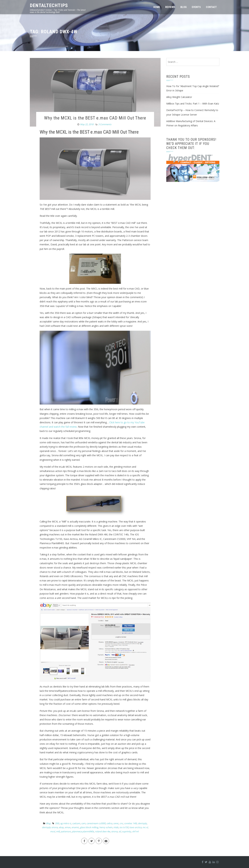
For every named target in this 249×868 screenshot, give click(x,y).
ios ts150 (124, 827)
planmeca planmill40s (83, 831)
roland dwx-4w (103, 831)
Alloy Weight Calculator (179, 97)
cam (83, 823)
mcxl (53, 831)
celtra (109, 823)
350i (57, 823)
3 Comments (105, 124)
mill (58, 831)
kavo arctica (135, 827)
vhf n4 (135, 831)
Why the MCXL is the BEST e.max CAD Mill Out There (95, 118)
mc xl (145, 827)
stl (120, 831)
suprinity (127, 831)
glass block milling (89, 827)
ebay (61, 827)
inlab (116, 827)
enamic (75, 827)
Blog (184, 7)
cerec (116, 823)
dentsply (142, 823)
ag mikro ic (66, 823)
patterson (66, 831)
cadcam (76, 823)
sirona (114, 831)
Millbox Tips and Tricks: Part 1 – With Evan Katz (193, 104)
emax (68, 827)
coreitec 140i (130, 823)
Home (157, 7)
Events (196, 7)
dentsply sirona (50, 827)
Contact (211, 7)
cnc (121, 823)
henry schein (106, 827)
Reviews (170, 7)
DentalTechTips (49, 5)
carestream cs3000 (96, 823)
